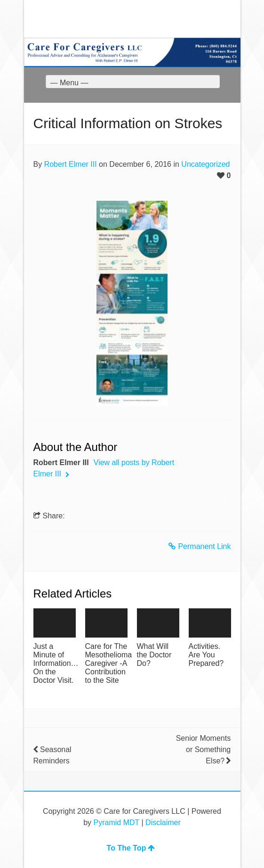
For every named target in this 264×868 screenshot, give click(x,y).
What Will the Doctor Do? (154, 655)
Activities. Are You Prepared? (206, 655)
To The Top (131, 848)
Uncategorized (205, 164)
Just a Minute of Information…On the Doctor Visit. (55, 663)
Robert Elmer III (71, 164)
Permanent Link (200, 546)
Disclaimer (163, 823)
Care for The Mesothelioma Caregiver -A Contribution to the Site (106, 663)
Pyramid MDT (117, 823)
